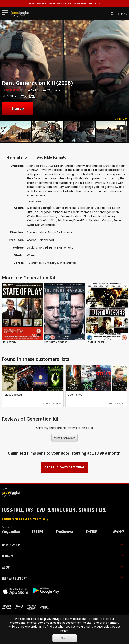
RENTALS (63, 556)
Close (64, 638)
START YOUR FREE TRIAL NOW (65, 3)
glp (123, 404)
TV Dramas (34, 263)
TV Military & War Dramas (60, 263)
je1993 (58, 404)
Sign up (18, 109)
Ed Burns (50, 248)
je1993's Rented (13, 395)
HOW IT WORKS (63, 545)
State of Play (9, 342)
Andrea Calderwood (40, 240)
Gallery (121, 119)
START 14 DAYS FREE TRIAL (65, 467)
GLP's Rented (75, 395)
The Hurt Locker (95, 342)
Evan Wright (65, 248)
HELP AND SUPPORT (63, 578)
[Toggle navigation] (6, 12)
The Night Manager (55, 342)
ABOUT (63, 567)
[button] (111, 14)
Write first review (64, 438)
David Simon (35, 248)
